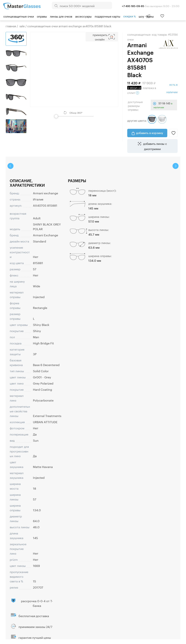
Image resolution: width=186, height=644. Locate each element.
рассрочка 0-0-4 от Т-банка (37, 603)
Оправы (42, 16)
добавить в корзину (150, 133)
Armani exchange (45, 193)
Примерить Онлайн (100, 37)
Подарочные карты (108, 16)
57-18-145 (163, 105)
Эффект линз (16, 126)
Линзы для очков (61, 16)
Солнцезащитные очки (19, 16)
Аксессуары (83, 16)
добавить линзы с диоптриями (155, 146)
